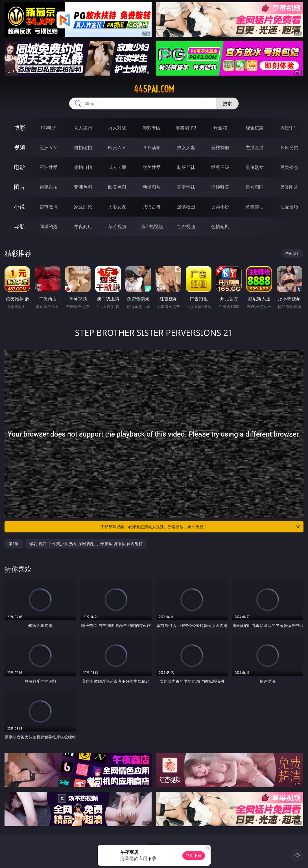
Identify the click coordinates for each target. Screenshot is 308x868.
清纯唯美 (220, 187)
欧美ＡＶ (117, 147)
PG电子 (48, 128)
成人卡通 (117, 167)
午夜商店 (83, 226)
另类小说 (220, 207)
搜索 (227, 103)
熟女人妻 (186, 147)
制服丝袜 (186, 167)
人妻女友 (117, 207)
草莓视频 (117, 226)
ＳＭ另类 (289, 147)
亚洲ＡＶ (49, 147)
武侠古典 (152, 207)
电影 (19, 167)
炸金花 (220, 128)
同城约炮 (49, 226)
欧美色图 (117, 187)
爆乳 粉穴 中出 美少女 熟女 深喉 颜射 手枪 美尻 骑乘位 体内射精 (86, 544)
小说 (19, 207)
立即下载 (194, 855)
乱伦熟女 (255, 167)
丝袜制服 (220, 147)
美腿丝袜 (186, 187)
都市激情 (49, 207)
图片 (19, 187)
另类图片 (289, 187)
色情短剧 (220, 226)
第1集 (14, 544)
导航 (19, 226)
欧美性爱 (152, 167)
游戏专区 (152, 128)
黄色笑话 (255, 207)
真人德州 (83, 128)
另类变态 (289, 167)
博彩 (19, 128)
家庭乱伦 (83, 207)
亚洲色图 (83, 187)
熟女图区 (255, 187)
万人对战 (117, 128)
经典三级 (220, 167)
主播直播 (255, 147)
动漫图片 (152, 187)
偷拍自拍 (83, 167)
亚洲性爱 (49, 167)
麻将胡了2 (186, 128)
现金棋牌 (255, 128)
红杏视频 (186, 226)
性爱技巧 (289, 207)
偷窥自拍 (49, 187)
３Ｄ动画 (152, 147)
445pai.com (154, 89)
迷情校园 (186, 207)
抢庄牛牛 (289, 128)
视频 (19, 147)
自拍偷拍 (83, 147)
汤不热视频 (152, 226)
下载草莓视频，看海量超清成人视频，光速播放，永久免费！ (200, 527)
